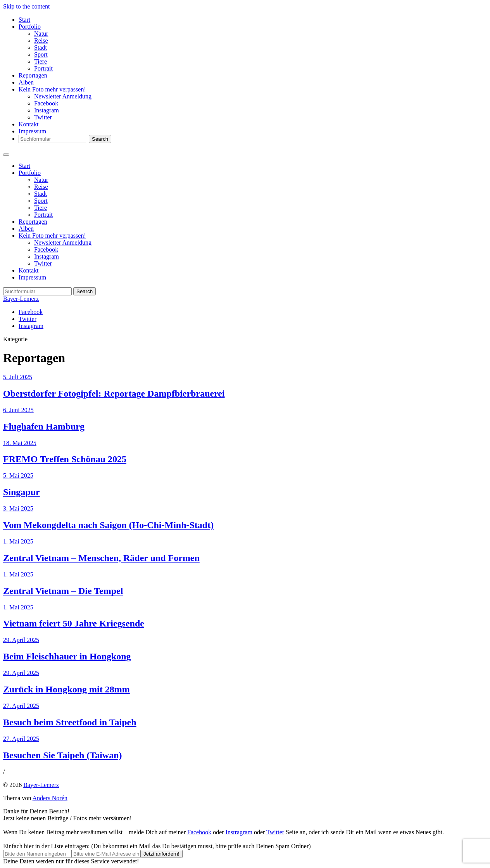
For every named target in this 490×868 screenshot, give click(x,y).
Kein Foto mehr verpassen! (52, 89)
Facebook (46, 103)
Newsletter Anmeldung (63, 96)
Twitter (43, 117)
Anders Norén (50, 798)
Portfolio (30, 27)
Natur (41, 34)
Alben (26, 82)
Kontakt (29, 124)
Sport (41, 54)
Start (24, 20)
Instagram (47, 110)
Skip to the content (26, 6)
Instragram (239, 832)
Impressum (32, 131)
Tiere (41, 61)
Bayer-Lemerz (21, 299)
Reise (41, 41)
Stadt (41, 47)
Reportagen (33, 75)
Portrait (43, 68)
